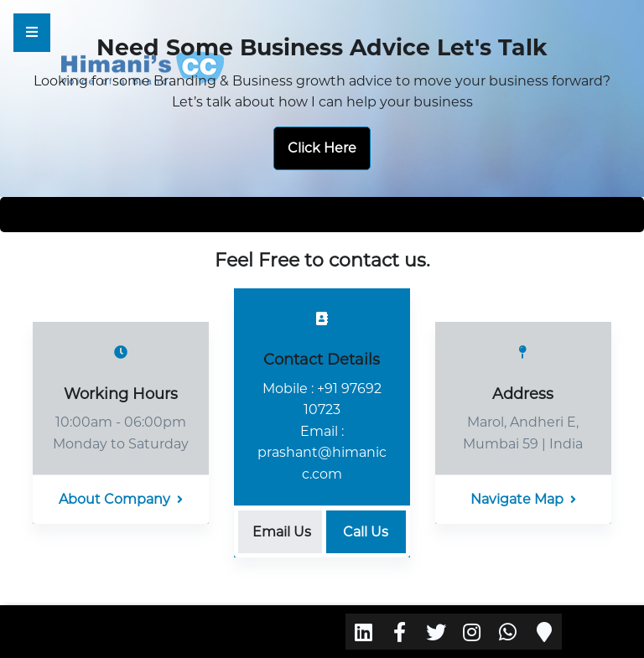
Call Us (366, 532)
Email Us (282, 532)
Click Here (322, 148)
